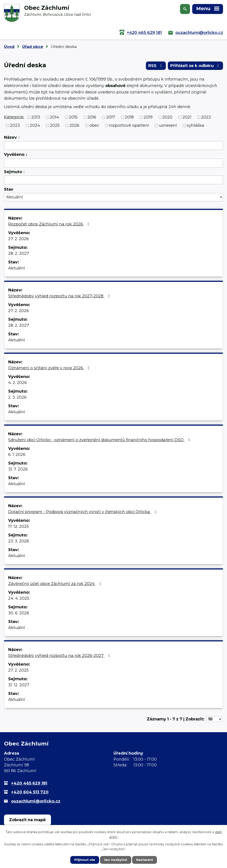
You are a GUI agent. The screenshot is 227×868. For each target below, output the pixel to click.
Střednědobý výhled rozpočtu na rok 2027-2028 (60, 296)
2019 (148, 117)
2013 (36, 117)
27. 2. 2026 (19, 239)
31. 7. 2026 (18, 469)
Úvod (9, 47)
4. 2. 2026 (18, 383)
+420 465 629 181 (144, 33)
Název (10, 137)
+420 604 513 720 (30, 792)
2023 (15, 125)
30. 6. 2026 (19, 613)
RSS (156, 66)
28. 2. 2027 (19, 253)
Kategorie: (14, 117)
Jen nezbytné (116, 860)
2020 (167, 117)
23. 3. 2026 (19, 541)
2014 (54, 117)
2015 (73, 117)
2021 (187, 117)
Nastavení (145, 860)
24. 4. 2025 (19, 598)
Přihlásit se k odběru (196, 66)
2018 (129, 117)
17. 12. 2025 (19, 526)
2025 (55, 125)
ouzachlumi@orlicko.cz (199, 33)
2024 (35, 125)
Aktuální (17, 268)
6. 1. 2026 (17, 455)
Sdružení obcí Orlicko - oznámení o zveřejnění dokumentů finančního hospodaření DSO (100, 440)
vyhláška (195, 125)
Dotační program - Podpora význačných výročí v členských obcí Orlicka (83, 512)
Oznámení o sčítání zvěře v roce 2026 (50, 368)
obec (94, 125)
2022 (206, 117)
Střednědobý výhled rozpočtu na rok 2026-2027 (60, 656)
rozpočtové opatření (129, 125)
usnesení (168, 125)
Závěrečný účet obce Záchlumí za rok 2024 (56, 584)
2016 (92, 117)
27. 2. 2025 (18, 670)
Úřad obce (33, 47)
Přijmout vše (85, 860)
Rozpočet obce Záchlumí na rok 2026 (50, 224)
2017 (111, 117)
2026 (74, 125)
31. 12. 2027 (19, 685)
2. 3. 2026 (17, 397)
